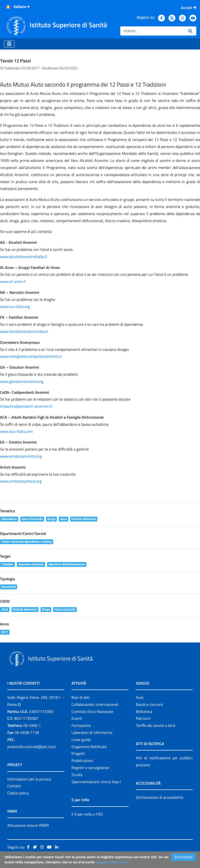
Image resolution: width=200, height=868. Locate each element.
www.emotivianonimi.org (21, 456)
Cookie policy (18, 793)
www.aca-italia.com (16, 431)
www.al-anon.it (13, 281)
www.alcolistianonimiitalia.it (24, 256)
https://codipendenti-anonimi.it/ (26, 406)
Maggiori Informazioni (112, 862)
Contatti (14, 786)
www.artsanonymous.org (21, 481)
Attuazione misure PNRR (28, 825)
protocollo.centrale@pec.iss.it (32, 747)
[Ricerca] (152, 31)
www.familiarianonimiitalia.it (24, 331)
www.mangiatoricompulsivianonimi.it (31, 356)
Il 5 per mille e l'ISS (87, 814)
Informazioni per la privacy (29, 779)
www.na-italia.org (15, 306)
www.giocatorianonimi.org (22, 381)
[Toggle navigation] (9, 44)
